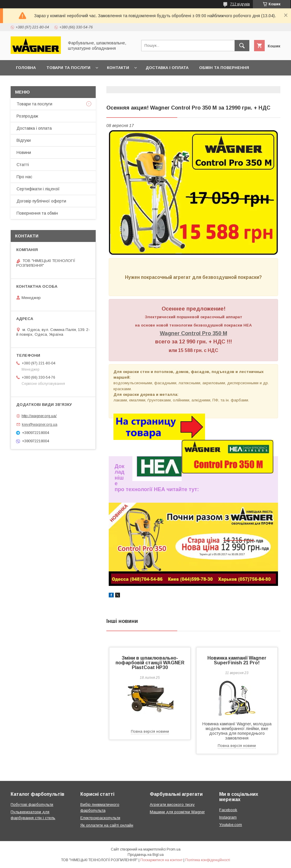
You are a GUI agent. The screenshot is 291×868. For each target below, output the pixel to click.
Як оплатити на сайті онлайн (107, 825)
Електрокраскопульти (100, 818)
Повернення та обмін (37, 213)
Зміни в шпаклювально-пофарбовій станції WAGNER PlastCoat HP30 (150, 663)
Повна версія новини (150, 731)
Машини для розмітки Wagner (177, 812)
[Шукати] (242, 46)
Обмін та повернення (224, 68)
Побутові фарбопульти (32, 804)
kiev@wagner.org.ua (40, 424)
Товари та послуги (68, 68)
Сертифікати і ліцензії (38, 189)
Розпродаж (27, 116)
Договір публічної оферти (47, 83)
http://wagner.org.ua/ (39, 416)
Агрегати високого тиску (172, 804)
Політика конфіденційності (208, 860)
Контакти (118, 68)
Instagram (228, 817)
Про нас (24, 177)
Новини (24, 152)
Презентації (102, 83)
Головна (26, 68)
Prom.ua (174, 849)
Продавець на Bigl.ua (146, 855)
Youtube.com (231, 825)
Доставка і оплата (167, 68)
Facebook (228, 810)
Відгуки (24, 140)
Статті (23, 165)
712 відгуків (240, 4)
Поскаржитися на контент (161, 860)
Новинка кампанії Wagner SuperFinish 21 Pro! (237, 660)
